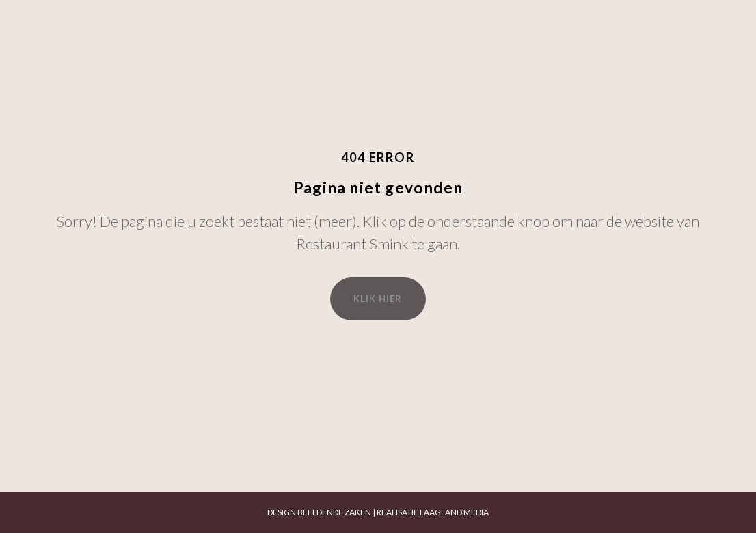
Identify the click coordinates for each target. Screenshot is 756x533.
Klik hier (378, 299)
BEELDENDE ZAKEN (334, 512)
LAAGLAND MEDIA (454, 512)
